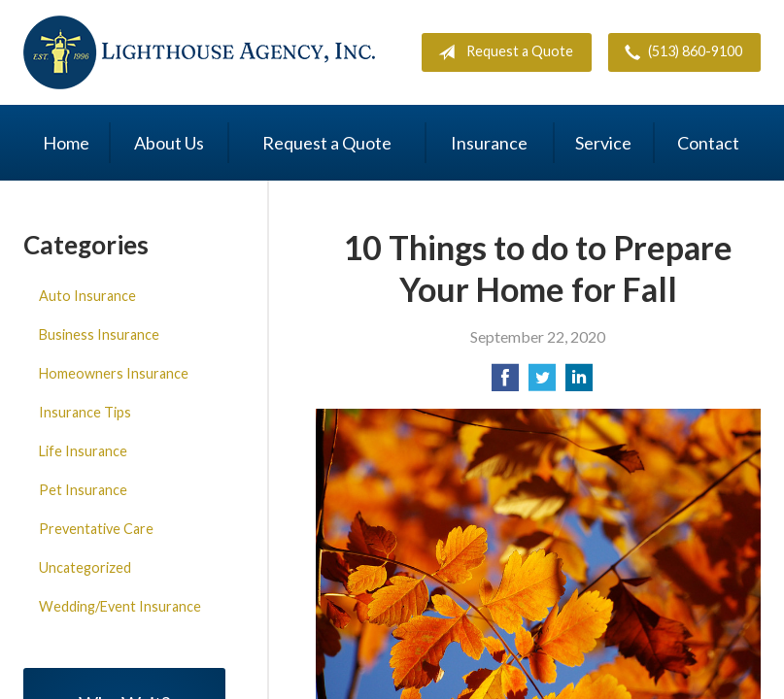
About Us (169, 143)
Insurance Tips (85, 412)
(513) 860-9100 (680, 52)
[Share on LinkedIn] (579, 383)
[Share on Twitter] (542, 383)
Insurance (489, 143)
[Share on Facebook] (505, 383)
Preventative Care (96, 529)
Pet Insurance (83, 490)
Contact (708, 143)
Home (66, 143)
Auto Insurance (87, 296)
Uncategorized (85, 567)
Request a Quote (502, 52)
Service (603, 143)
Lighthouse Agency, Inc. (200, 52)
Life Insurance (83, 451)
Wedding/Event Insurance (120, 606)
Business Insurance (99, 334)
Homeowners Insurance (114, 373)
